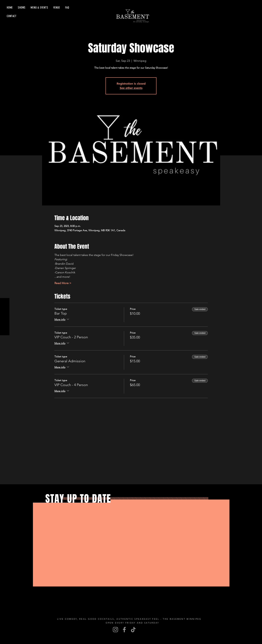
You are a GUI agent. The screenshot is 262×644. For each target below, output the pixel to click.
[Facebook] (124, 630)
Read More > (63, 283)
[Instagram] (115, 630)
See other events (131, 88)
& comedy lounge (141, 22)
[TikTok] (133, 630)
